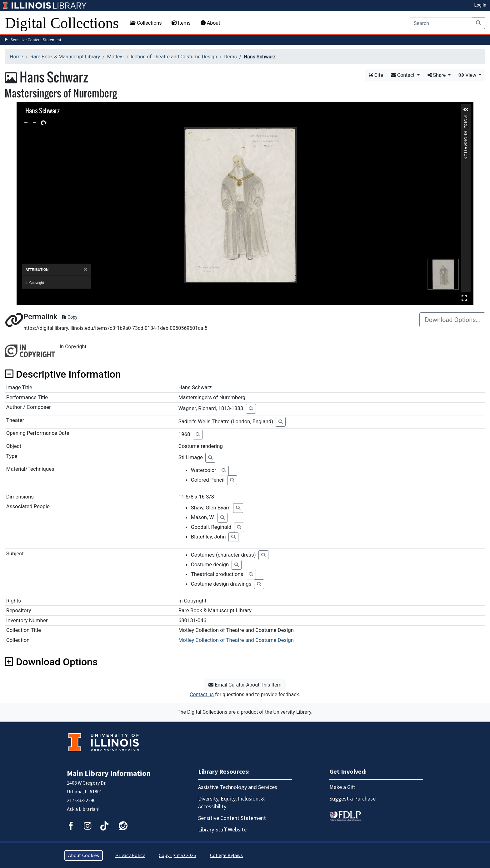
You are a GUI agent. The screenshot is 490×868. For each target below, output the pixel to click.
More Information (466, 118)
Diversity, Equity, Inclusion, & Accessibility (231, 803)
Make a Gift (342, 787)
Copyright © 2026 (177, 856)
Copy (70, 317)
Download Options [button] (51, 662)
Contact (403, 75)
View (468, 75)
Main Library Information (109, 774)
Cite (376, 75)
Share (437, 75)
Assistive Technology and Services (238, 787)
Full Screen (464, 298)
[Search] (441, 23)
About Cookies (84, 856)
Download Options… (452, 320)
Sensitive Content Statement (36, 40)
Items (181, 23)
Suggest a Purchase (352, 799)
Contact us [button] (202, 694)
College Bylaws (226, 856)
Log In (480, 5)
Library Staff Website (222, 830)
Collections (146, 23)
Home (16, 57)
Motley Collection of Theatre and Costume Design (162, 57)
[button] (466, 110)
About (210, 23)
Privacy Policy (130, 856)
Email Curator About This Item (245, 685)
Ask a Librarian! (83, 809)
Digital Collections (62, 23)
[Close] (85, 269)
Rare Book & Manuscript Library (65, 57)
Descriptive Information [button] (63, 374)
